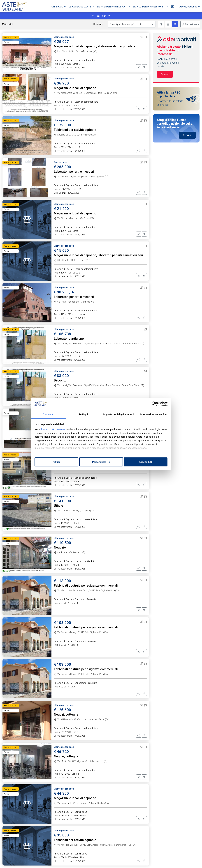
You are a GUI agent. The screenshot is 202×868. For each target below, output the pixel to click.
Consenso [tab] (48, 414)
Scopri (165, 74)
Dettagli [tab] (84, 414)
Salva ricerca (192, 24)
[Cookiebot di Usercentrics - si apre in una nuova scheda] (154, 404)
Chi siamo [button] (58, 7)
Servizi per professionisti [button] (149, 7)
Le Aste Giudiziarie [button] (80, 7)
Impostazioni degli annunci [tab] (118, 414)
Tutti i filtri (101, 16)
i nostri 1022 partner (53, 429)
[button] (139, 67)
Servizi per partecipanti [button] (112, 7)
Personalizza (101, 462)
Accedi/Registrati (189, 7)
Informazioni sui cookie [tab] (154, 414)
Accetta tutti (146, 462)
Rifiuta (56, 462)
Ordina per (98, 24)
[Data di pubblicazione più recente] (132, 24)
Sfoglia (187, 135)
